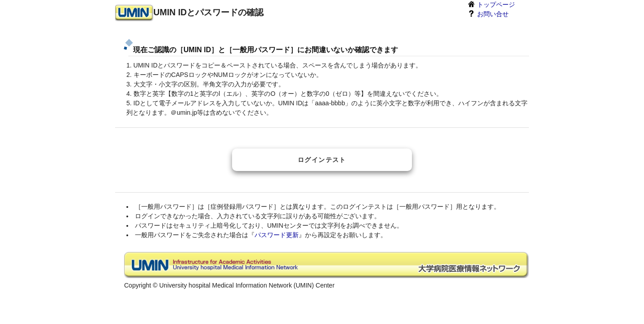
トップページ (491, 4)
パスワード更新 (277, 235)
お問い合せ (488, 13)
